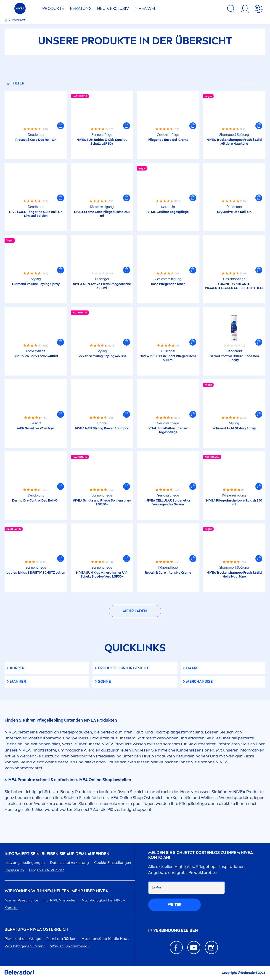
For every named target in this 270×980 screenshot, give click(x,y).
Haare (192, 668)
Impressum (14, 870)
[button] (61, 126)
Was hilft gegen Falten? (25, 946)
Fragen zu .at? (46, 870)
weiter (175, 905)
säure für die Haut (105, 939)
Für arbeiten (60, 900)
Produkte (53, 8)
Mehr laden (135, 611)
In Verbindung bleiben (173, 931)
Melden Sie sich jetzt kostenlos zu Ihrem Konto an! (201, 855)
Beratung (81, 8)
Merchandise (199, 682)
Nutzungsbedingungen (25, 863)
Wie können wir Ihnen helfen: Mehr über (56, 891)
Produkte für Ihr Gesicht (123, 668)
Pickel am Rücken (61, 939)
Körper (17, 668)
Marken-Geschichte (21, 900)
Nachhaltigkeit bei (103, 900)
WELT (146, 8)
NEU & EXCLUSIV (113, 8)
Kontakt (11, 908)
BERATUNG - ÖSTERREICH (36, 929)
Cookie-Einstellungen (113, 863)
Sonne (104, 682)
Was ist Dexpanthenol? (70, 946)
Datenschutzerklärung (69, 863)
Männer (18, 682)
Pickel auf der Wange (23, 939)
